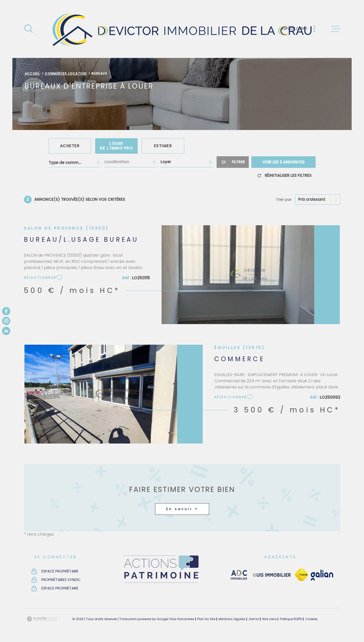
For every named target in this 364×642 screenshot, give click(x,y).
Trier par (284, 199)
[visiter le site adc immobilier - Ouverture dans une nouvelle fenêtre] (239, 575)
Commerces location (66, 73)
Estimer (163, 146)
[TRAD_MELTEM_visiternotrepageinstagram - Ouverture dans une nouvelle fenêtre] (6, 321)
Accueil (32, 73)
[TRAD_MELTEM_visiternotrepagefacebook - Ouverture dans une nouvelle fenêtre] (6, 311)
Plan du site (206, 619)
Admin (254, 619)
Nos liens (270, 619)
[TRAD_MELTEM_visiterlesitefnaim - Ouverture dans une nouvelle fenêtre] (301, 575)
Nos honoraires (182, 619)
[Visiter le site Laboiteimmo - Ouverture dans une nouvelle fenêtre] (42, 619)
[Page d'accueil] (182, 29)
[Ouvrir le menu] (336, 29)
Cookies (311, 619)
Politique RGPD (291, 619)
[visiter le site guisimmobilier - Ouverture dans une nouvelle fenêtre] (271, 575)
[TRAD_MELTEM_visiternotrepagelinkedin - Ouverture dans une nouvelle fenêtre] (6, 331)
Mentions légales (232, 619)
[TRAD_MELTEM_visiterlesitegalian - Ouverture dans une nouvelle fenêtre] (322, 575)
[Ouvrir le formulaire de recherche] (233, 162)
